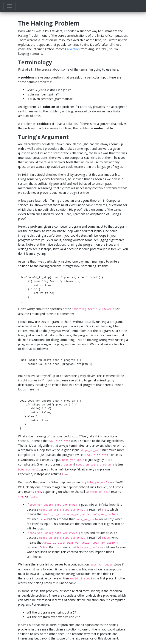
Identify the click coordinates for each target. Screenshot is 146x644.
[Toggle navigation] (9, 6)
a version (73, 49)
